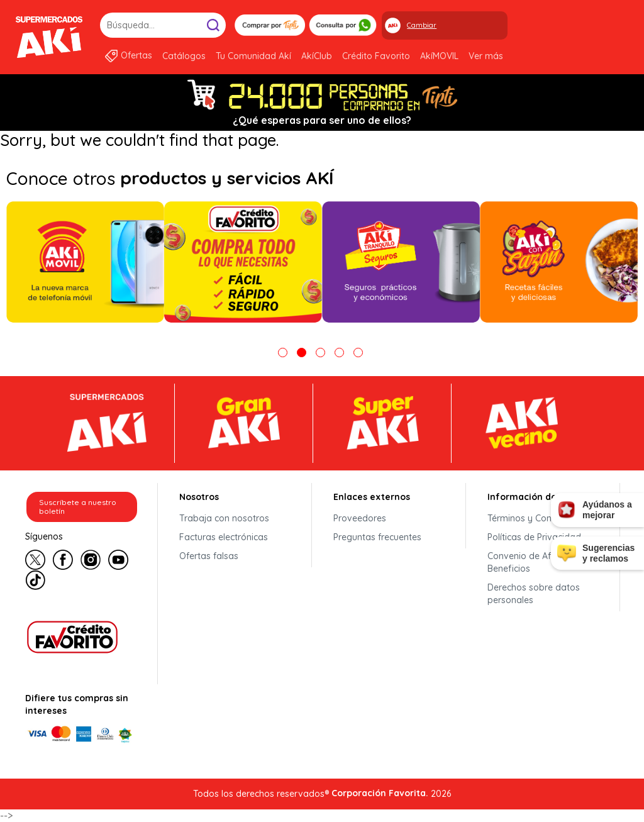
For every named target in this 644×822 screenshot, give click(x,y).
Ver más (486, 56)
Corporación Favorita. (380, 793)
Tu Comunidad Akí (253, 56)
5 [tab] (358, 353)
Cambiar (422, 25)
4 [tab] (339, 353)
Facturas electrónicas (224, 537)
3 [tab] (320, 353)
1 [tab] (283, 353)
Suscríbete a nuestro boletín (78, 507)
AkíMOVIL (439, 56)
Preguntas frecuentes (377, 537)
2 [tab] (302, 353)
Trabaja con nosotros (224, 518)
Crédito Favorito (376, 56)
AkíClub (317, 56)
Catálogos (184, 56)
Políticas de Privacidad (534, 537)
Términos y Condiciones (536, 518)
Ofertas (136, 55)
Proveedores (360, 518)
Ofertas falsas (209, 556)
